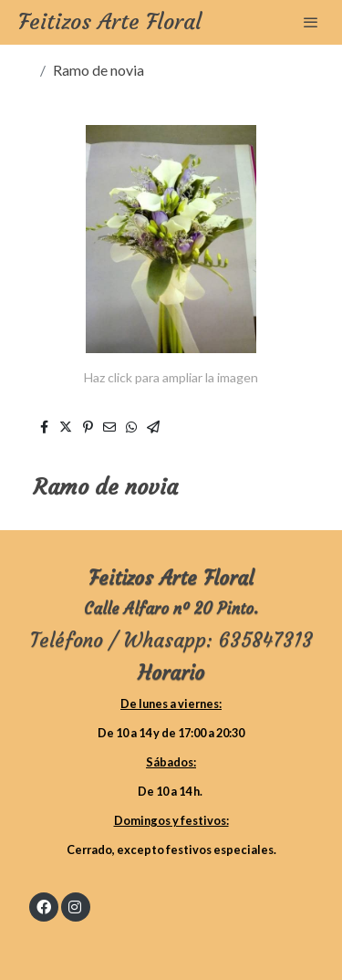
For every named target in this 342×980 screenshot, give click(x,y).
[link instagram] (75, 906)
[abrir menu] (311, 22)
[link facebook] (44, 906)
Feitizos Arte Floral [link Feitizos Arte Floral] (110, 22)
